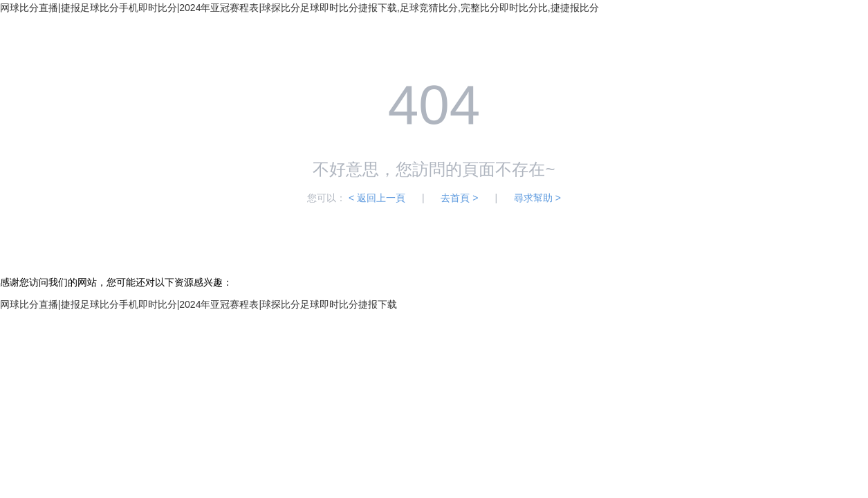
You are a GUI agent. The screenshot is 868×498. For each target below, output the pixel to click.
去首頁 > (459, 198)
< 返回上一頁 (377, 198)
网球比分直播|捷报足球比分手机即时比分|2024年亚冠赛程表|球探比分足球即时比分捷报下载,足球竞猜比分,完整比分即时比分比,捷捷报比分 (299, 8)
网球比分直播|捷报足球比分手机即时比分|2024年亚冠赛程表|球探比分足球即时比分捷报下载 (198, 304)
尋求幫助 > (537, 198)
